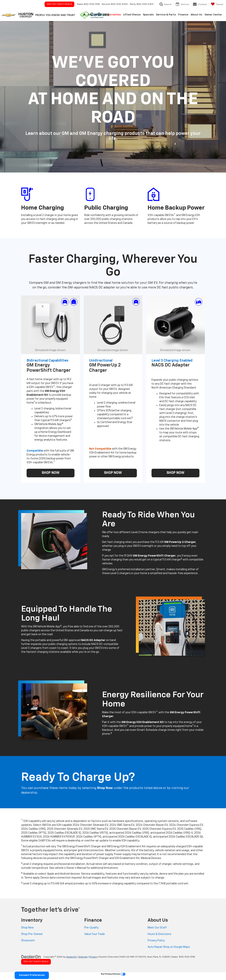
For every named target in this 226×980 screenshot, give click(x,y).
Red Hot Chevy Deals (59, 4)
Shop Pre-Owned (32, 934)
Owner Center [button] (213, 15)
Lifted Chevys (132, 15)
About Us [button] (196, 15)
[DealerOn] (31, 957)
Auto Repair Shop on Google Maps (169, 947)
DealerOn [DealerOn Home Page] (71, 957)
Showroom (28, 941)
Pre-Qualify (91, 928)
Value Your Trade (95, 934)
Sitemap (83, 957)
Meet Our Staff (157, 928)
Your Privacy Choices (113, 974)
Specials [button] (148, 15)
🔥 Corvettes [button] (112, 15)
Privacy (93, 957)
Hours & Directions (159, 934)
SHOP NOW (51, 473)
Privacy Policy (156, 941)
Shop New (27, 928)
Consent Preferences (31, 975)
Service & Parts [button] (166, 15)
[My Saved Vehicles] (217, 4)
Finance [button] (183, 15)
